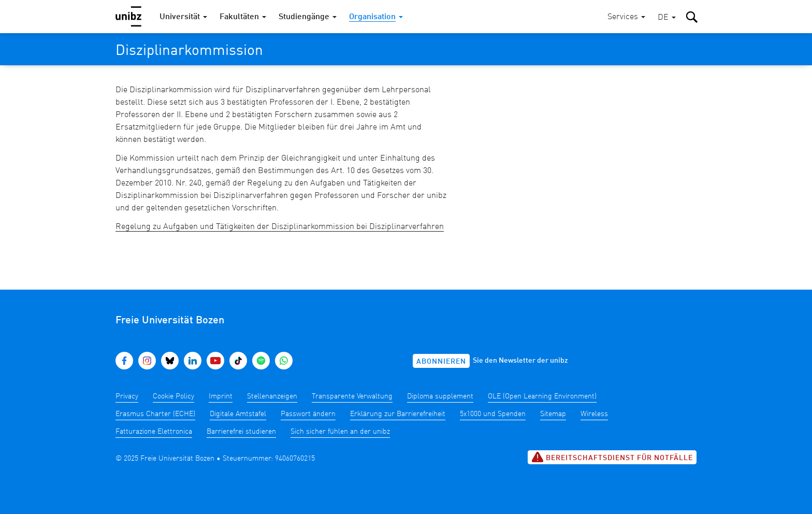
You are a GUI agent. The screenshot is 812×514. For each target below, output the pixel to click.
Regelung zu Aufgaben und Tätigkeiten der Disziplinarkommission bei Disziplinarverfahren (280, 227)
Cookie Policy (173, 396)
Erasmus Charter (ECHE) (155, 414)
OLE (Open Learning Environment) (542, 396)
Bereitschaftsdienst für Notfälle (612, 457)
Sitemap (553, 414)
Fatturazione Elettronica (154, 432)
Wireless (594, 414)
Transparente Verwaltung (352, 396)
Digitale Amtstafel (238, 414)
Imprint (221, 396)
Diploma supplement (440, 396)
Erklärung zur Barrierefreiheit (398, 414)
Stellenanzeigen (272, 396)
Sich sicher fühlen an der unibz (340, 432)
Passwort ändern (308, 414)
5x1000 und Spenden (493, 414)
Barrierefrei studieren (241, 432)
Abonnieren (441, 362)
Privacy (127, 396)
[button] (667, 18)
